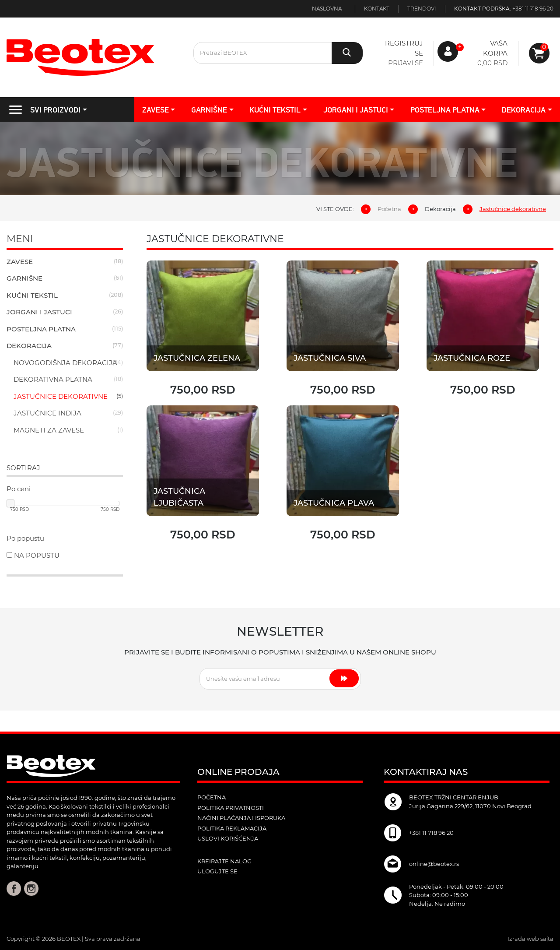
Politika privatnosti (231, 808)
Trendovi (422, 9)
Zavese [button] (156, 110)
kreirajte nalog (224, 861)
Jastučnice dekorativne (61, 396)
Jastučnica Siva (330, 358)
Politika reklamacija (232, 828)
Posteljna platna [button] (445, 110)
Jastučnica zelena (197, 358)
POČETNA (212, 797)
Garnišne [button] (209, 110)
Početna (389, 209)
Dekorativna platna (53, 379)
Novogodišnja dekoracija (65, 363)
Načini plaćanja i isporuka (241, 818)
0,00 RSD (492, 63)
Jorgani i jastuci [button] (356, 110)
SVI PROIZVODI (42, 110)
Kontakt (377, 9)
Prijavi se (406, 63)
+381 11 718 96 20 (533, 9)
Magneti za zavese (49, 430)
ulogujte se (217, 871)
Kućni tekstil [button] (275, 110)
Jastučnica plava (334, 503)
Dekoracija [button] (524, 110)
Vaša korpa (495, 48)
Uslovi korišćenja (228, 838)
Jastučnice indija (47, 413)
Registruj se (404, 48)
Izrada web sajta (530, 939)
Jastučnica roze (472, 358)
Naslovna (327, 9)
